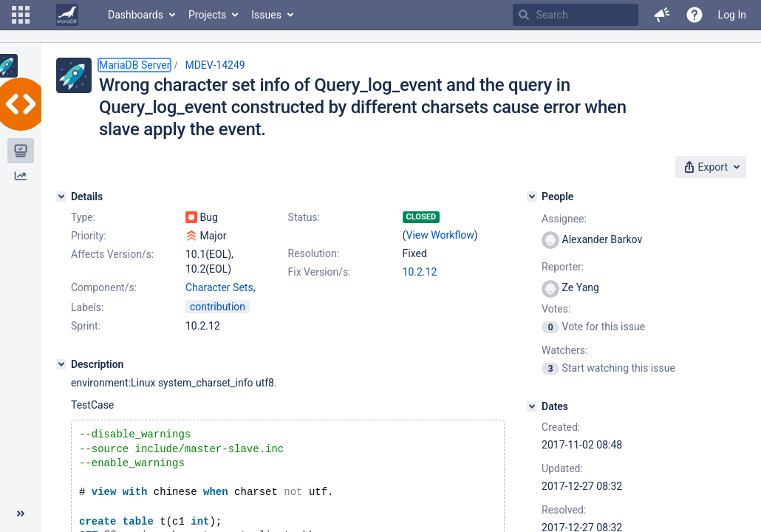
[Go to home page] (67, 15)
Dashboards (136, 15)
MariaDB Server (134, 65)
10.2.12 (420, 272)
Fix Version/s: (320, 272)
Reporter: (563, 267)
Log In (732, 15)
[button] (21, 15)
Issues (266, 15)
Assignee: (564, 219)
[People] (532, 197)
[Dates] (532, 406)
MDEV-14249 (215, 65)
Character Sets (219, 287)
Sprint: (86, 326)
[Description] (61, 364)
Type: (83, 217)
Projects (207, 15)
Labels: (87, 307)
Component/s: (104, 287)
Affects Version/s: (112, 254)
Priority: (89, 236)
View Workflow (440, 235)
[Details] (61, 197)
